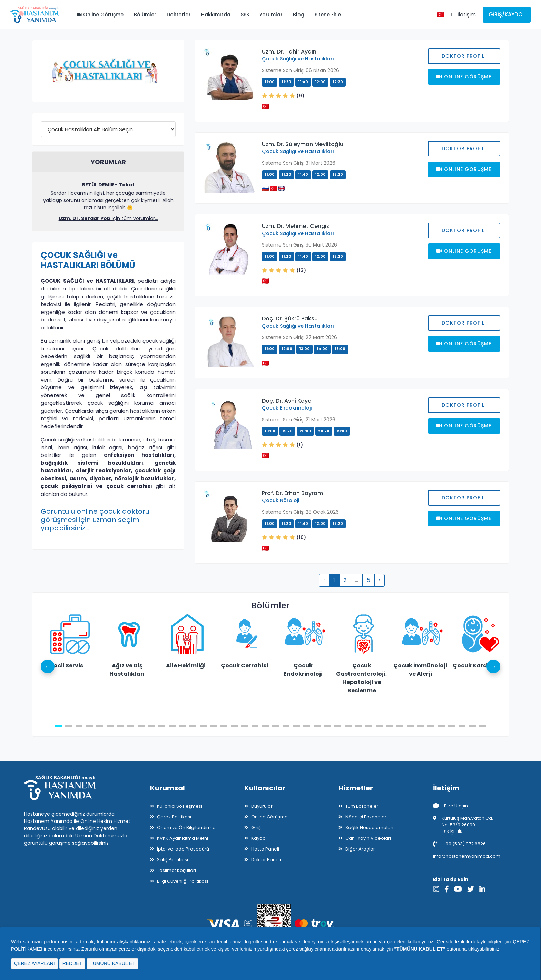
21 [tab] (265, 726)
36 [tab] (421, 726)
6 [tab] (110, 726)
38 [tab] (441, 726)
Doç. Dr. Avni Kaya (287, 401)
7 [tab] (120, 726)
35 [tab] (410, 726)
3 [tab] (79, 726)
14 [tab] (193, 726)
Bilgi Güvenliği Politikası (183, 881)
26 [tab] (317, 726)
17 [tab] (224, 726)
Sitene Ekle (328, 15)
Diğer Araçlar (360, 849)
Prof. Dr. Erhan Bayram (292, 493)
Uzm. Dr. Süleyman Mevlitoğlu (303, 144)
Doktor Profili (464, 56)
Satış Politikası (173, 860)
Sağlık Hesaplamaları (369, 828)
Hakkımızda (216, 15)
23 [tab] (286, 726)
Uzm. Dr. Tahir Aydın (289, 52)
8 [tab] (131, 726)
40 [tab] (462, 726)
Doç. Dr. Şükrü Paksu (290, 319)
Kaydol (259, 838)
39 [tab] (452, 726)
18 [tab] (234, 726)
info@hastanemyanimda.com (467, 856)
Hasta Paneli (265, 849)
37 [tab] (431, 726)
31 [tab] (369, 726)
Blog (299, 15)
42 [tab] (483, 726)
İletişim (467, 14)
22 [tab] (276, 726)
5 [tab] (100, 726)
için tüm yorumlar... (108, 218)
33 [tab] (390, 726)
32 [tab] (379, 726)
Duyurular (262, 806)
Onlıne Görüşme (464, 77)
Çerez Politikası (174, 817)
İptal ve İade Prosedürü (183, 849)
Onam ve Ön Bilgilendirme (186, 828)
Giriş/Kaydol (507, 14)
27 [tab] (327, 726)
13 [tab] (183, 726)
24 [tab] (296, 726)
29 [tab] (348, 726)
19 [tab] (245, 726)
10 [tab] (151, 726)
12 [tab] (172, 726)
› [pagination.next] (380, 580)
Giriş (256, 828)
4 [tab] (89, 726)
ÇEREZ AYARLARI (35, 963)
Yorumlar (271, 15)
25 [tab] (307, 726)
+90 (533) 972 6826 (459, 844)
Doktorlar (179, 15)
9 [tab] (141, 726)
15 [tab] (203, 726)
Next (493, 666)
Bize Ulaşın (450, 806)
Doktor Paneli (266, 860)
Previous (48, 666)
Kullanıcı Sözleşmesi (180, 806)
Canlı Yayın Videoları (368, 838)
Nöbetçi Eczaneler (366, 817)
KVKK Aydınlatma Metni (183, 838)
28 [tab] (338, 726)
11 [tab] (162, 726)
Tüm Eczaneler (362, 806)
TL (450, 15)
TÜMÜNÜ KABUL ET (112, 963)
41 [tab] (472, 726)
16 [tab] (214, 726)
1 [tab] (58, 726)
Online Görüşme (100, 15)
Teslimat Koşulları (176, 870)
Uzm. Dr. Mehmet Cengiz (296, 226)
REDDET (72, 963)
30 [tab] (358, 726)
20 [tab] (255, 726)
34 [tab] (400, 726)
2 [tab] (69, 726)
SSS (245, 15)
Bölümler (145, 15)
